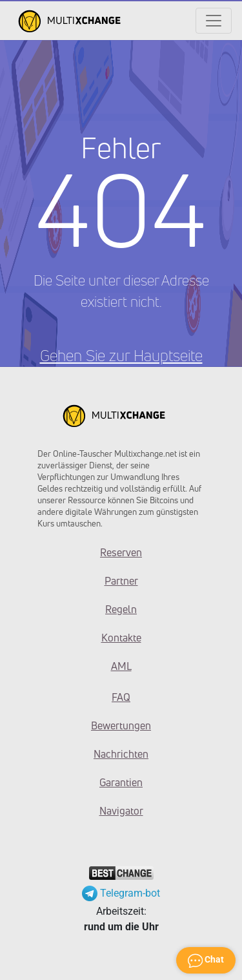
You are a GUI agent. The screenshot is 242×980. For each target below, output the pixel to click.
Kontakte (121, 638)
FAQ (121, 697)
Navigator (121, 811)
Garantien (121, 782)
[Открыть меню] (214, 21)
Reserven (121, 552)
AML (121, 666)
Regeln (121, 609)
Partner (121, 581)
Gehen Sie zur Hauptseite (121, 355)
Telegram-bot (121, 893)
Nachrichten (121, 754)
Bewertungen (121, 725)
